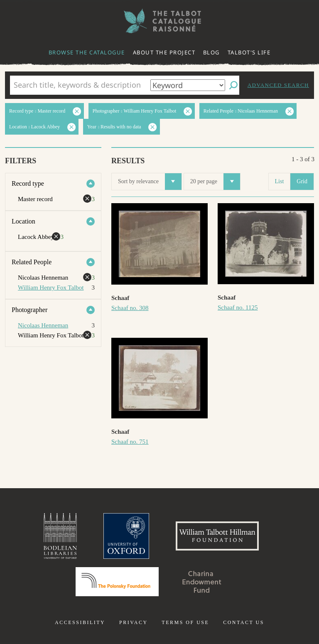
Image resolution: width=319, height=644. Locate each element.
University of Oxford (126, 536)
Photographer (29, 310)
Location (23, 221)
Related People (32, 262)
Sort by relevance (150, 182)
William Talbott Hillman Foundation (217, 536)
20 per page (215, 182)
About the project (164, 52)
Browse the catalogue (87, 52)
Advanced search (278, 85)
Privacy (134, 622)
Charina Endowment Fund (202, 582)
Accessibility (80, 622)
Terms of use (185, 622)
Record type (28, 183)
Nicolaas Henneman (43, 325)
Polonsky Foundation (117, 582)
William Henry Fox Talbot (51, 288)
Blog (211, 52)
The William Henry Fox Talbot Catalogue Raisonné (159, 21)
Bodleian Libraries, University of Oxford (60, 536)
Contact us (244, 622)
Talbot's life (249, 52)
